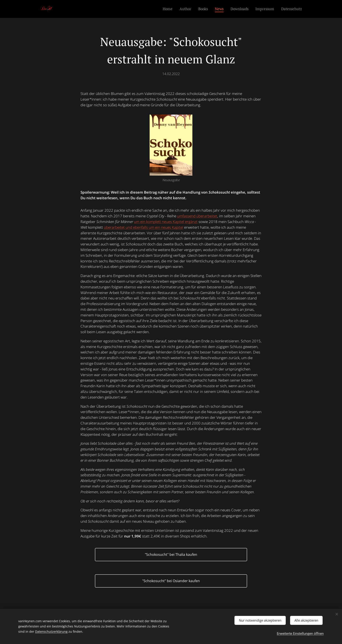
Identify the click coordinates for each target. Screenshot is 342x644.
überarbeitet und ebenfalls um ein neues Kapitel (144, 227)
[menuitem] (169, 9)
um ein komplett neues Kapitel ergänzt (166, 222)
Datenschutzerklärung (51, 631)
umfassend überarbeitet (197, 216)
